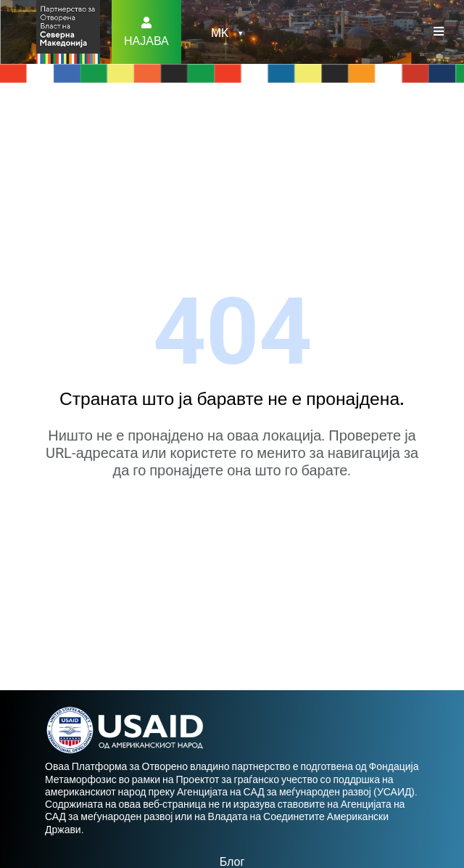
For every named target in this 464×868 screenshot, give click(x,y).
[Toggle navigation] (439, 32)
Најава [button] (146, 41)
